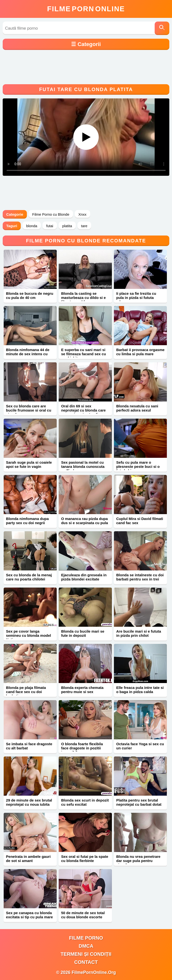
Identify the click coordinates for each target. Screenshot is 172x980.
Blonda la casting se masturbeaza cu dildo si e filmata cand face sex (83, 298)
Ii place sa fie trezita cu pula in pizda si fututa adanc (136, 298)
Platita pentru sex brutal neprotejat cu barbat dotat (139, 802)
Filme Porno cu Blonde (51, 214)
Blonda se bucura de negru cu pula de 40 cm (30, 295)
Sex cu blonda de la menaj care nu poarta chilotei (29, 577)
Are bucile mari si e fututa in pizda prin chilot (139, 633)
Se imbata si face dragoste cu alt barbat (29, 746)
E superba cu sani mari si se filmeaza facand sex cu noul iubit (83, 354)
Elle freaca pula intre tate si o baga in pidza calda (140, 690)
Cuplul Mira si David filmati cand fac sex (140, 521)
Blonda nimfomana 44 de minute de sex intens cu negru (28, 354)
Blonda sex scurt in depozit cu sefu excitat (85, 802)
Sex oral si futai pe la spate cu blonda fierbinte (85, 859)
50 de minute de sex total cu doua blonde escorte (83, 915)
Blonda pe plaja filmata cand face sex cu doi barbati (26, 692)
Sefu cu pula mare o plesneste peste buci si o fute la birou (138, 466)
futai (50, 226)
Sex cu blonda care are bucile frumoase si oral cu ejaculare (29, 410)
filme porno (86, 938)
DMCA (86, 946)
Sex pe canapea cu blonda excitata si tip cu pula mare (30, 915)
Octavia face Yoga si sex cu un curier (140, 746)
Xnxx (82, 214)
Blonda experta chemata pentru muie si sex (82, 690)
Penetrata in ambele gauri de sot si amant (28, 859)
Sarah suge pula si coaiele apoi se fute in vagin (29, 464)
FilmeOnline (86, 9)
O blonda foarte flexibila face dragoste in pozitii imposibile (82, 748)
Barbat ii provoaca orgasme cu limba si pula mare (140, 352)
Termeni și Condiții (86, 954)
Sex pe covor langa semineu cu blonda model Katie (29, 635)
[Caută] (162, 28)
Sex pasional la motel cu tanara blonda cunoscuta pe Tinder (83, 466)
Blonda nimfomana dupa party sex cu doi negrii (27, 521)
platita (67, 226)
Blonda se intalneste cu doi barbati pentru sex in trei (140, 577)
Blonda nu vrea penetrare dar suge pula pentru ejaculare (138, 861)
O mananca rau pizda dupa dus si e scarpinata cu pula (85, 521)
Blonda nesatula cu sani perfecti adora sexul (137, 408)
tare (84, 226)
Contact (86, 962)
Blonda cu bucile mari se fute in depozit (83, 633)
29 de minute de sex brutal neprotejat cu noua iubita (29, 802)
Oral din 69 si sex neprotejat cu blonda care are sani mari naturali (83, 410)
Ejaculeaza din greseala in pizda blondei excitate (84, 577)
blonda (32, 226)
